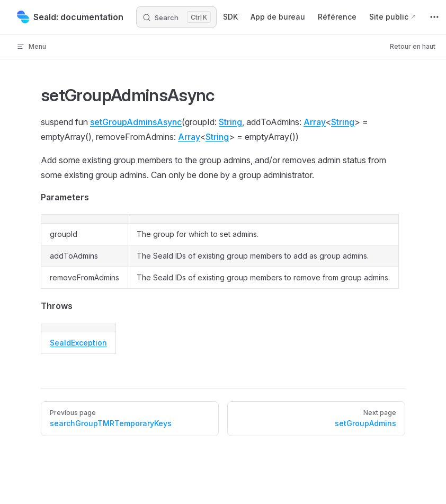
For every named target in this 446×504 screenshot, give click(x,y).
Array (315, 122)
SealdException (78, 343)
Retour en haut (413, 46)
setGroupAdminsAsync (136, 122)
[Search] (176, 17)
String (230, 122)
